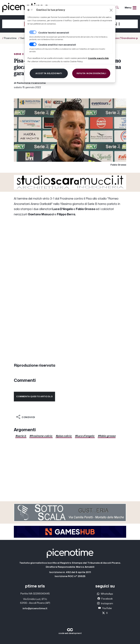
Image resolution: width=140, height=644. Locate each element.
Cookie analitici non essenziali (57, 45)
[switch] (33, 44)
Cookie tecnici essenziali (54, 33)
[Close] (111, 10)
